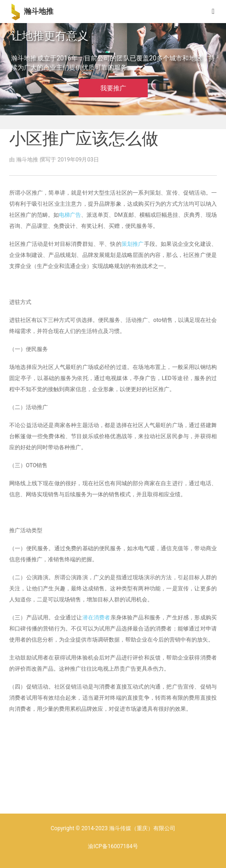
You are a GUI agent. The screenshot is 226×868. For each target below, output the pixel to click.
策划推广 (133, 244)
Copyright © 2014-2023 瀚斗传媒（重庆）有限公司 (113, 828)
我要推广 (113, 88)
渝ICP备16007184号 (113, 846)
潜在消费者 (96, 618)
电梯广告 (70, 215)
